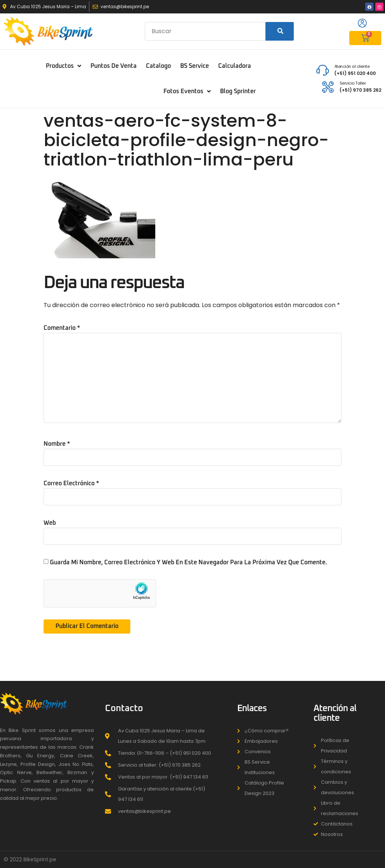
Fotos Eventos (187, 91)
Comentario (62, 328)
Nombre (57, 444)
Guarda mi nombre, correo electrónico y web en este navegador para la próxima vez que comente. (188, 562)
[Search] (280, 31)
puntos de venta (114, 66)
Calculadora (235, 66)
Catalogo (158, 66)
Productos (63, 66)
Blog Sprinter (238, 91)
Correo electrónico (71, 483)
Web (50, 523)
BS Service (195, 66)
